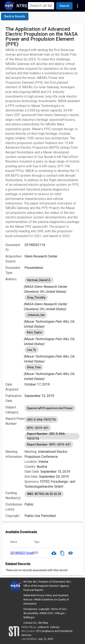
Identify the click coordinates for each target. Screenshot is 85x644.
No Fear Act (30, 582)
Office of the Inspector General (41, 586)
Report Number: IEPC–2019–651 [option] (49, 444)
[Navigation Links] (78, 6)
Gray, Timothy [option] (36, 298)
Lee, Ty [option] (31, 350)
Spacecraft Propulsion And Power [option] (50, 408)
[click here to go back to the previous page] (15, 16)
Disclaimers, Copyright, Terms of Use (45, 609)
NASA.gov (29, 617)
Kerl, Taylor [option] (35, 332)
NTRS (22, 6)
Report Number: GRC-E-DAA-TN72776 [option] (52, 436)
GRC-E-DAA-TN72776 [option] (41, 420)
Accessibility (31, 613)
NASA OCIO (47, 613)
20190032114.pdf (22, 553)
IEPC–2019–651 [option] (38, 428)
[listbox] (52, 285)
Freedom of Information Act (54, 582)
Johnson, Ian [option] (36, 315)
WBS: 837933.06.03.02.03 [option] (44, 494)
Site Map (43, 623)
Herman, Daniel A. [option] (39, 280)
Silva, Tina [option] (34, 367)
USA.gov (60, 613)
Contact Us (30, 623)
